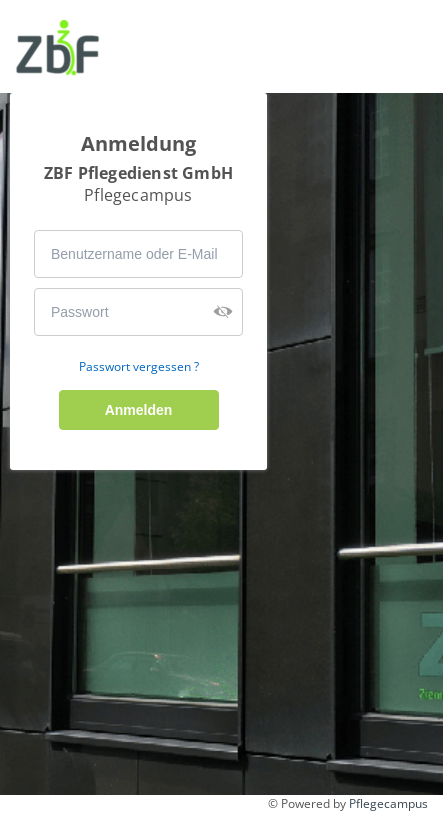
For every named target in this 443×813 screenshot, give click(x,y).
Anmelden (139, 410)
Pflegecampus (388, 803)
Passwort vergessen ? (139, 367)
